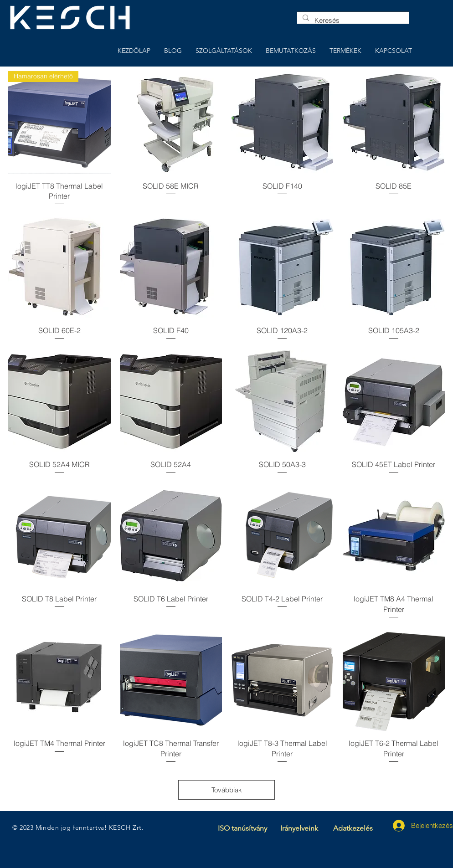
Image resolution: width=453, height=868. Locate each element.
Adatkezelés (353, 828)
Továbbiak (227, 790)
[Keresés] (352, 20)
